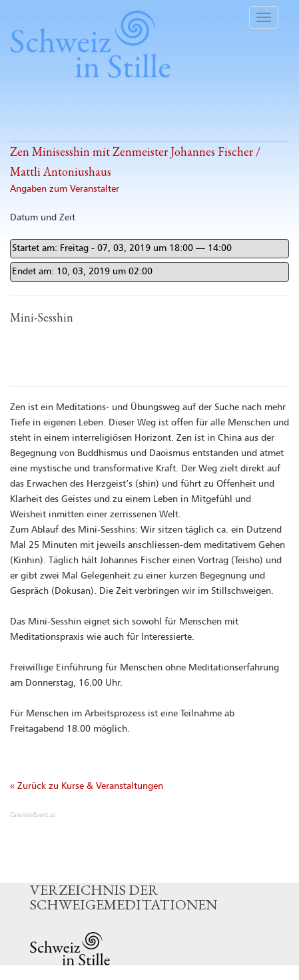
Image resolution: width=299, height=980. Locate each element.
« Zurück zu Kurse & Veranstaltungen (87, 786)
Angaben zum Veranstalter (65, 189)
